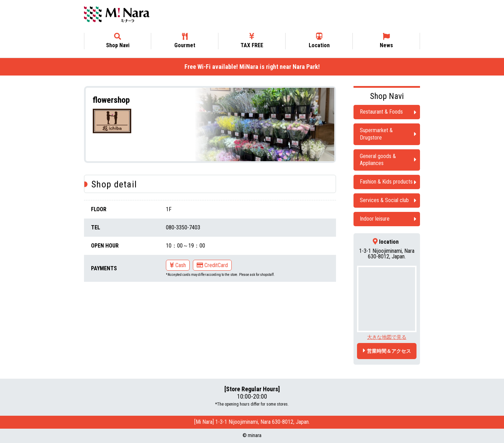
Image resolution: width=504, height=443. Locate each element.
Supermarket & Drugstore (376, 134)
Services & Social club (384, 200)
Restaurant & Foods (381, 112)
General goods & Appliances (378, 160)
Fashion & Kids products (386, 182)
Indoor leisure (375, 219)
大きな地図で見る (387, 337)
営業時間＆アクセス (389, 351)
